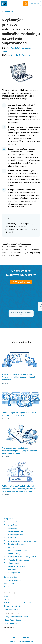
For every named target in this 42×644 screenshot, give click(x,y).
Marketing (7, 11)
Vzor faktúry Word (10, 528)
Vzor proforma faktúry (12, 554)
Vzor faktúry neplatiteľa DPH (14, 566)
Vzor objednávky (10, 547)
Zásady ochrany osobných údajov (16, 617)
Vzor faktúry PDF (10, 538)
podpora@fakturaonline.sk (21, 641)
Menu (35, 4)
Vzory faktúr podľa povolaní (14, 522)
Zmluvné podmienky (11, 623)
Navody (6, 587)
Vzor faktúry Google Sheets (14, 531)
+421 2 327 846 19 (21, 637)
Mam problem (9, 583)
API (5, 631)
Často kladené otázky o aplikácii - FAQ (18, 603)
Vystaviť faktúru (21, 282)
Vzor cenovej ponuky (12, 573)
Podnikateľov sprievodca (21, 48)
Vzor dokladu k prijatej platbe (15, 544)
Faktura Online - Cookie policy (15, 620)
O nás (6, 596)
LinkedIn (14, 55)
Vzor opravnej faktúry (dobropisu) (16, 550)
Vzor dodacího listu (11, 569)
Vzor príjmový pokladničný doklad (16, 560)
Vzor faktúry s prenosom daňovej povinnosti (20, 541)
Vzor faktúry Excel (10, 525)
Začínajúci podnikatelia (12, 609)
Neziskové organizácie (12, 606)
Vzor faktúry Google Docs (13, 535)
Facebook (26, 55)
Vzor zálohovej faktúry (12, 563)
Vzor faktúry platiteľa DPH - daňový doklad (20, 557)
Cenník (6, 600)
